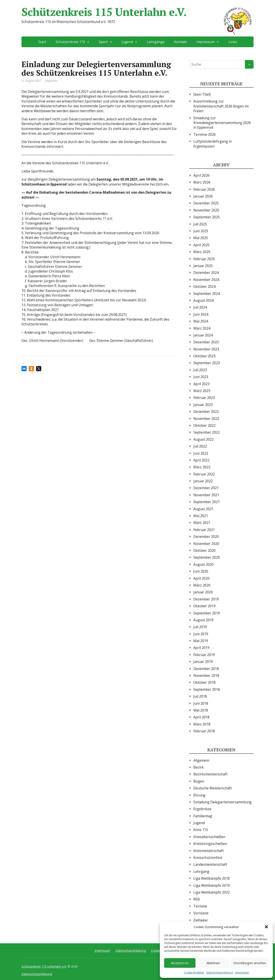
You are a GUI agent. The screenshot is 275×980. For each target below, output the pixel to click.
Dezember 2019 (206, 599)
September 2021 (207, 502)
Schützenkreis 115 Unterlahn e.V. (137, 12)
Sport (103, 42)
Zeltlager (201, 920)
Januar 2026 (203, 196)
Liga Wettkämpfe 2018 (212, 878)
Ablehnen (213, 963)
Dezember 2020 (206, 537)
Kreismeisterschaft (209, 851)
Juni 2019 (201, 634)
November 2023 (206, 349)
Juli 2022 (200, 446)
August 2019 (203, 620)
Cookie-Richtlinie (194, 973)
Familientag (203, 816)
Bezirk (199, 767)
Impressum (242, 973)
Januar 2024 (203, 335)
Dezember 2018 (206, 669)
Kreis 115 (201, 830)
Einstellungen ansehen (250, 963)
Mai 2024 (201, 321)
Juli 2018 (200, 696)
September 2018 (207, 689)
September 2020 (207, 557)
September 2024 (207, 294)
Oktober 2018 (204, 682)
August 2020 (203, 564)
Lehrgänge (156, 42)
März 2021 (202, 523)
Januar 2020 (203, 592)
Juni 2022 (201, 453)
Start (42, 42)
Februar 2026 (204, 189)
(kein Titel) (202, 94)
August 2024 (203, 300)
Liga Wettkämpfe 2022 (212, 892)
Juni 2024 (201, 314)
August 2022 (203, 439)
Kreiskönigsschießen (210, 844)
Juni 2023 (201, 377)
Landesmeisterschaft (210, 864)
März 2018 (202, 724)
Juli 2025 (200, 224)
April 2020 (201, 578)
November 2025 (206, 210)
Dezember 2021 (206, 488)
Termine (200, 906)
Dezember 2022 (206, 412)
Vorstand (201, 913)
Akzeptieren (180, 963)
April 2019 (201, 648)
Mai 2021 (201, 516)
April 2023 (201, 384)
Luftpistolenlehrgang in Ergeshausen (213, 144)
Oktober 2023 (204, 356)
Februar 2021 (204, 530)
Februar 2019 (204, 655)
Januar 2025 (203, 266)
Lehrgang (201, 871)
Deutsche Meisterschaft (213, 788)
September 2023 (207, 363)
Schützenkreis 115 (70, 42)
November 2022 (206, 419)
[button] (266, 927)
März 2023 (202, 391)
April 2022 (201, 460)
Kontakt (180, 42)
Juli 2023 (200, 370)
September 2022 (207, 432)
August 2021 (203, 509)
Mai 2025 (201, 238)
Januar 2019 (203, 662)
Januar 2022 (203, 481)
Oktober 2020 (204, 550)
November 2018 (206, 675)
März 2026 (202, 182)
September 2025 (207, 217)
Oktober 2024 (204, 286)
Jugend (127, 42)
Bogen (199, 781)
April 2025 (201, 245)
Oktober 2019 (204, 606)
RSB (197, 899)
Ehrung (199, 795)
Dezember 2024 (206, 273)
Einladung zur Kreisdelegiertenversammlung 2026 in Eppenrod (222, 123)
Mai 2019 (201, 641)
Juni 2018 (201, 703)
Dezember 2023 (206, 342)
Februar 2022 (204, 474)
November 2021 (206, 495)
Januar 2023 (203, 405)
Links (233, 42)
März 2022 (202, 467)
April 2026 (201, 175)
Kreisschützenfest (208, 858)
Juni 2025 (201, 231)
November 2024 (206, 280)
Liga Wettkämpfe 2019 (212, 885)
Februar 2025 (204, 259)
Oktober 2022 (204, 425)
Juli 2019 (200, 627)
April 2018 (201, 717)
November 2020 (206, 544)
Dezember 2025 (206, 203)
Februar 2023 (204, 398)
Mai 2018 (201, 710)
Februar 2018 (204, 731)
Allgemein (51, 81)
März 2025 (202, 252)
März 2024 (202, 328)
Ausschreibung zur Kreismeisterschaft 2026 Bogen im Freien (221, 106)
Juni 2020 (201, 571)
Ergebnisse (202, 809)
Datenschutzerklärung (220, 973)
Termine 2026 (205, 134)
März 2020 (202, 585)
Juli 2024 (200, 307)
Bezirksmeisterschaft (210, 774)
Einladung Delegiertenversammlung (222, 802)
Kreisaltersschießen (209, 837)
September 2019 (207, 613)
